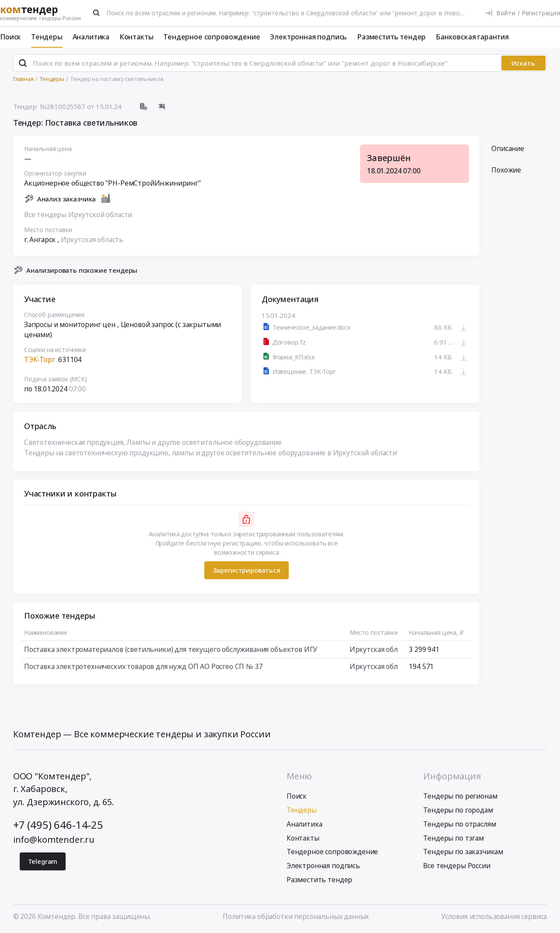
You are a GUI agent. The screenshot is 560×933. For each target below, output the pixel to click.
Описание (508, 148)
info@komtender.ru (54, 840)
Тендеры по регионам (460, 796)
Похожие (506, 170)
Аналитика (91, 37)
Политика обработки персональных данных (296, 916)
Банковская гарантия (472, 37)
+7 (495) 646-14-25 (58, 825)
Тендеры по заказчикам (463, 852)
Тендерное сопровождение (212, 37)
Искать (523, 63)
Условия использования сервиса (494, 916)
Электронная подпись (308, 37)
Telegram (43, 861)
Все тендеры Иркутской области (78, 215)
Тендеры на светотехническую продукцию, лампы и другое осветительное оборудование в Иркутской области (210, 453)
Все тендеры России (457, 866)
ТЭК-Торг (40, 360)
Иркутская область (92, 239)
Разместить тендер (391, 37)
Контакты (136, 37)
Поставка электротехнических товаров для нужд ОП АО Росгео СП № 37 (143, 667)
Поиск (10, 37)
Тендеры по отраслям (459, 824)
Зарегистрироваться (246, 570)
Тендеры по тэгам (453, 838)
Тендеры (47, 37)
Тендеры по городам (458, 810)
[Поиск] (97, 13)
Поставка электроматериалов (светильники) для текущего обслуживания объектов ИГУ (171, 649)
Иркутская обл (374, 649)
